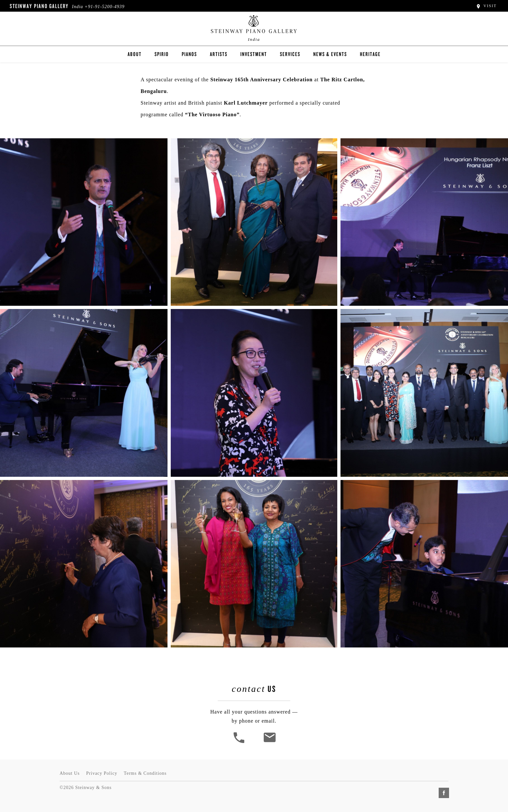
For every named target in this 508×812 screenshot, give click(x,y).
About (135, 54)
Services (290, 54)
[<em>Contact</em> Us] (269, 742)
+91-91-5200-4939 (104, 7)
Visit (486, 6)
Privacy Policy (102, 773)
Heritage (370, 54)
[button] (240, 742)
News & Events (330, 54)
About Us (70, 773)
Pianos (189, 54)
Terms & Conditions (145, 773)
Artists (219, 54)
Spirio (162, 54)
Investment (254, 54)
